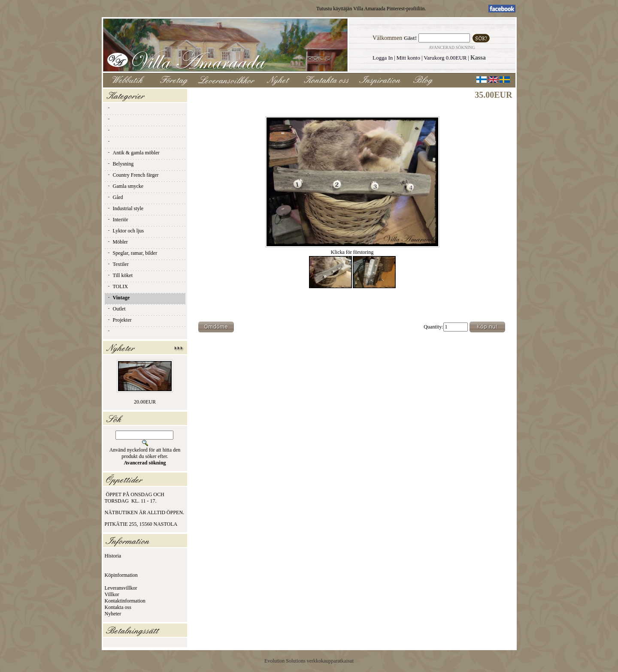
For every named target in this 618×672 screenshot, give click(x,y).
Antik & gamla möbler (133, 153)
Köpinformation (121, 575)
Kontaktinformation (125, 601)
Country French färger (133, 175)
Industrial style (125, 208)
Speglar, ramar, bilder (132, 253)
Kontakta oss (118, 607)
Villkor (112, 594)
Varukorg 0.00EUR (445, 58)
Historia (113, 556)
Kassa (478, 58)
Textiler (118, 264)
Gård (115, 197)
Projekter (119, 320)
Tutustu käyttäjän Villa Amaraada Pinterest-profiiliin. (371, 9)
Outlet (116, 309)
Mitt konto (408, 58)
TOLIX (118, 286)
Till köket (120, 275)
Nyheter (113, 614)
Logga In (383, 58)
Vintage (118, 298)
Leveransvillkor (121, 588)
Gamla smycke (125, 186)
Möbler (117, 242)
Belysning (120, 164)
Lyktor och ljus (126, 231)
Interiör (118, 220)
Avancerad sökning (452, 47)
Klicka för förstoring (352, 250)
